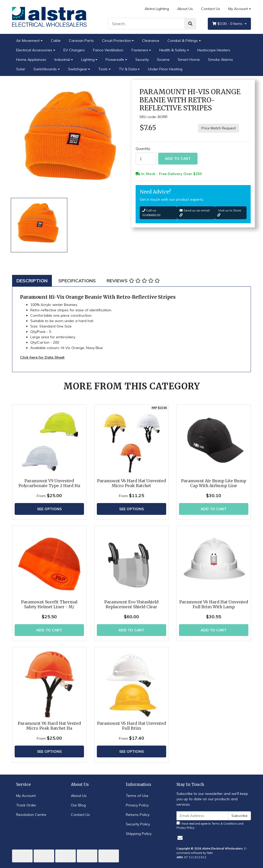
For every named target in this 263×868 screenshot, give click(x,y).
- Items (228, 24)
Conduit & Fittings (183, 41)
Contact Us (211, 9)
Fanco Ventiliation (108, 50)
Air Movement (28, 41)
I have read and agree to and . (210, 826)
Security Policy (138, 824)
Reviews (133, 281)
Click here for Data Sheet (42, 357)
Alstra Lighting (157, 9)
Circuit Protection (116, 41)
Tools (103, 69)
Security (142, 60)
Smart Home (189, 60)
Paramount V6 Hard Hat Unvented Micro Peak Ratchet (131, 483)
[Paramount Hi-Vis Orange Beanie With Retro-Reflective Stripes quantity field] (146, 159)
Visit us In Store (229, 213)
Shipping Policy (139, 834)
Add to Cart (178, 159)
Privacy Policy (137, 805)
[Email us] (180, 838)
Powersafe (115, 60)
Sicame (163, 60)
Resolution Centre (31, 815)
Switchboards (45, 69)
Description (32, 281)
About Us (185, 9)
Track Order (26, 805)
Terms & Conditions (225, 824)
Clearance (151, 41)
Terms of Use (137, 796)
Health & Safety (173, 50)
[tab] (32, 281)
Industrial (62, 60)
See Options (49, 509)
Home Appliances (31, 60)
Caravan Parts (81, 41)
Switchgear (78, 69)
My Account (26, 796)
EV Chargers (74, 50)
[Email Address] (202, 816)
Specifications (77, 281)
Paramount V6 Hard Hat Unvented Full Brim (131, 726)
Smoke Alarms (220, 60)
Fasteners (140, 50)
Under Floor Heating (165, 69)
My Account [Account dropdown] (238, 9)
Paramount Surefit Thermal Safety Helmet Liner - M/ (49, 604)
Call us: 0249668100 (151, 213)
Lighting (88, 60)
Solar (21, 69)
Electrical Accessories (34, 50)
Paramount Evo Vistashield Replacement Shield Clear (131, 604)
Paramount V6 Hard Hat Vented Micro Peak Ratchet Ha (49, 726)
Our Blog (78, 805)
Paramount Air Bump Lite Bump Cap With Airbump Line (214, 483)
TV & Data (128, 69)
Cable (56, 41)
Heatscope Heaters (214, 50)
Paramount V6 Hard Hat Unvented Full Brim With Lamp (214, 604)
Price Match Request (219, 128)
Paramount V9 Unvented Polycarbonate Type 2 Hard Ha (49, 483)
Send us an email (195, 213)
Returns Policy (138, 815)
